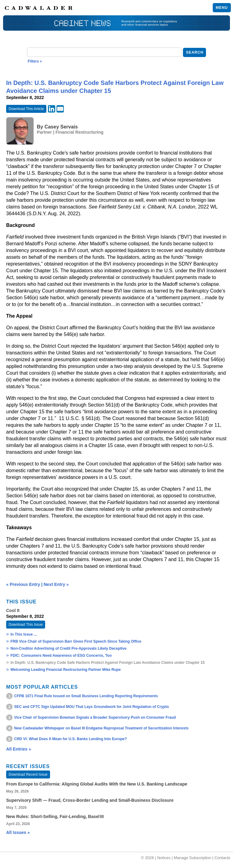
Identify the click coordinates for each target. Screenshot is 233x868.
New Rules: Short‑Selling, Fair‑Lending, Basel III (55, 816)
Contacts (222, 858)
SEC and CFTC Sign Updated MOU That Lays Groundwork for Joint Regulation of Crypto (91, 707)
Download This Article (26, 109)
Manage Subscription (192, 858)
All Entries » (19, 749)
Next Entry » (56, 584)
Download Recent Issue (28, 774)
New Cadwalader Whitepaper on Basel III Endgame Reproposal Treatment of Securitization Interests (101, 728)
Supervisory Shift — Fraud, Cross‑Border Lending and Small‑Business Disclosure (90, 800)
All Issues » (18, 832)
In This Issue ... (24, 634)
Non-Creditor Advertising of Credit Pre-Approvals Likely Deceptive (68, 648)
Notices (164, 858)
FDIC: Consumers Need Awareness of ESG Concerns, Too (61, 656)
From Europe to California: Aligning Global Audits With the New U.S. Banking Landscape (97, 784)
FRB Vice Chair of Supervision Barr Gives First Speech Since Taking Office (76, 641)
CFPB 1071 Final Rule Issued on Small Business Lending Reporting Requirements (86, 696)
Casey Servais (61, 127)
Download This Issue (26, 625)
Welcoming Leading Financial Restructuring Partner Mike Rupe (66, 670)
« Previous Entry (23, 584)
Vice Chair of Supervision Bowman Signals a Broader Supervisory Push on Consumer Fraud (95, 717)
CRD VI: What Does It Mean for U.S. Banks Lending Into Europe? (70, 739)
